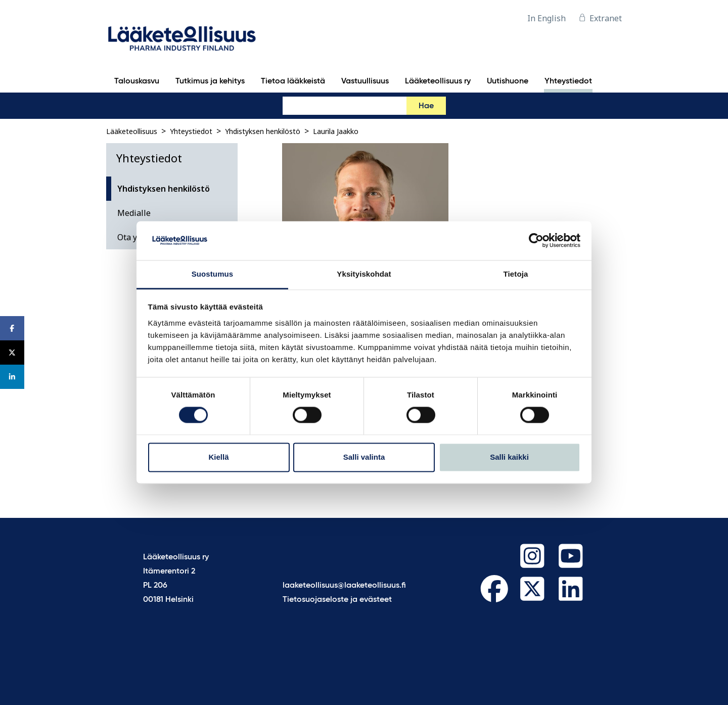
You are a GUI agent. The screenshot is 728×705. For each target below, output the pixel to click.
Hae (426, 106)
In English (547, 18)
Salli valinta (364, 457)
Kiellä (218, 457)
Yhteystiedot (191, 131)
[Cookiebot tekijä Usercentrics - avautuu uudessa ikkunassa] (536, 241)
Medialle (134, 213)
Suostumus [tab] (213, 274)
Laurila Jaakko (336, 131)
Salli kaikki (509, 457)
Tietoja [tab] (516, 274)
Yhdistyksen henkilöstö (263, 131)
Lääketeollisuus (132, 131)
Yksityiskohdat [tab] (364, 274)
